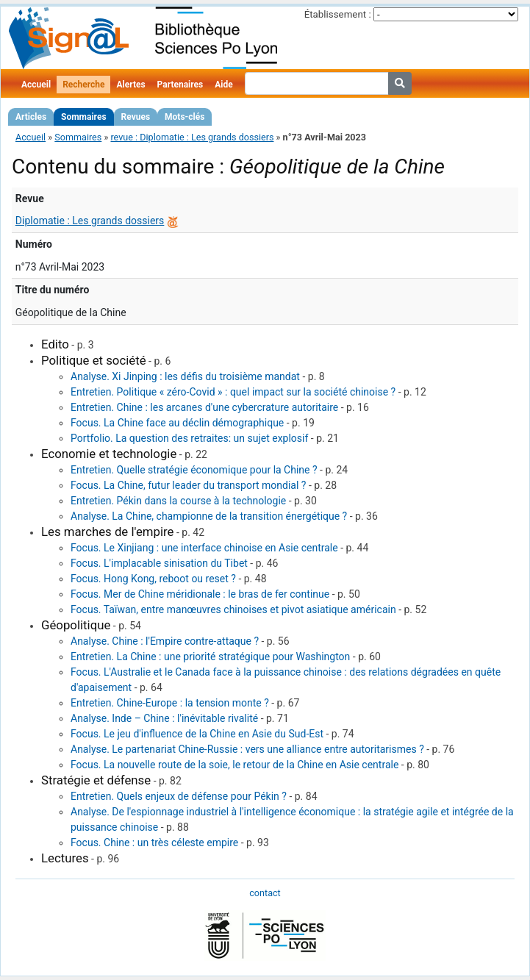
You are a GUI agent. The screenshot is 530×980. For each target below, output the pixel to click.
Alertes (130, 85)
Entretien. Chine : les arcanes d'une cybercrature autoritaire (204, 407)
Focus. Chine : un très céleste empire (154, 843)
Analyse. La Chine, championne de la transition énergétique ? (209, 516)
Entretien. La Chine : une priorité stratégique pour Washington (210, 657)
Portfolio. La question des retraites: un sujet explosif (189, 438)
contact (265, 893)
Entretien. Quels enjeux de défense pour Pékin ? (179, 796)
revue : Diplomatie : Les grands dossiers (192, 137)
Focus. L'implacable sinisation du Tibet (159, 563)
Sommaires (83, 117)
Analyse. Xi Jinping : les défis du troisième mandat (185, 376)
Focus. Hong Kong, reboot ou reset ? (153, 579)
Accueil (36, 85)
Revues (136, 117)
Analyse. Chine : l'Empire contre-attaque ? (165, 641)
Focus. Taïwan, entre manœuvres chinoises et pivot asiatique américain (233, 609)
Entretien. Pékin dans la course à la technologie (178, 501)
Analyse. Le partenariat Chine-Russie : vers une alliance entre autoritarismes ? (247, 749)
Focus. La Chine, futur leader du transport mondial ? (188, 485)
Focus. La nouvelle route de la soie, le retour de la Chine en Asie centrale (234, 765)
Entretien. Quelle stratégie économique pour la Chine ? (194, 470)
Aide (223, 85)
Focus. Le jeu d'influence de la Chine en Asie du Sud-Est (197, 734)
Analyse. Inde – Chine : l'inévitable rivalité (164, 718)
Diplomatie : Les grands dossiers (90, 221)
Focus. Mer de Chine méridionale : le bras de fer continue (200, 594)
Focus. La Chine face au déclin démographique (177, 423)
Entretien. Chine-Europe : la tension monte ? (170, 703)
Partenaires (180, 85)
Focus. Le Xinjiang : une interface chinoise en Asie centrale (204, 548)
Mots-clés (185, 117)
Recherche (83, 85)
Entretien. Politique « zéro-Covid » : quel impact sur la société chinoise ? (233, 392)
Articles (31, 117)
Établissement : (338, 14)
